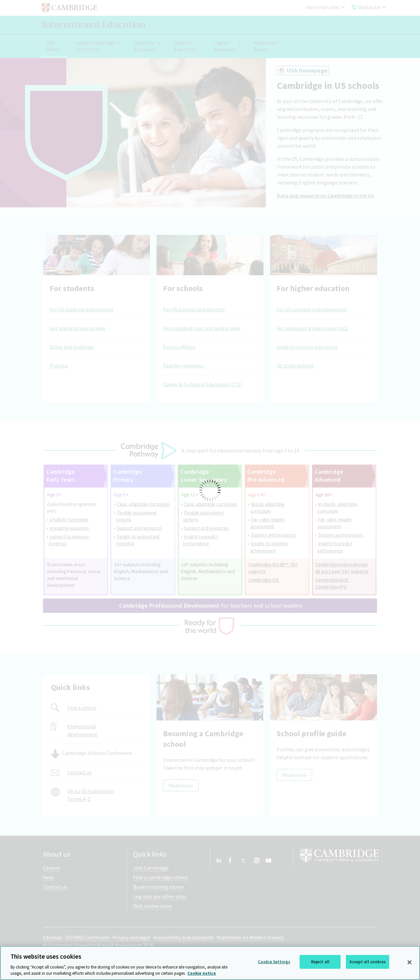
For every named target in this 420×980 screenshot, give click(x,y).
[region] (210, 963)
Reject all (320, 962)
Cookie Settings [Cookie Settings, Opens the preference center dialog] (274, 962)
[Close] (409, 962)
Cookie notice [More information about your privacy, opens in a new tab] (202, 973)
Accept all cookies (367, 962)
